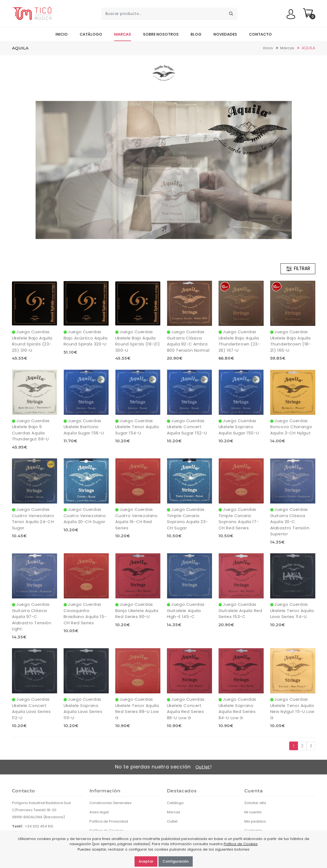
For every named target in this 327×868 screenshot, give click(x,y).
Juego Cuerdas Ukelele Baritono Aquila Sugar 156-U (84, 427)
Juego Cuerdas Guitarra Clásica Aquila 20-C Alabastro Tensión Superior (290, 522)
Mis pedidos (255, 821)
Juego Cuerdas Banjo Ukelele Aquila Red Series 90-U (137, 610)
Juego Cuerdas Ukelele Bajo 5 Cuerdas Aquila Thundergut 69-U (31, 430)
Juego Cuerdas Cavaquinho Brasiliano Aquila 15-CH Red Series (85, 614)
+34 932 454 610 (39, 826)
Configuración (176, 861)
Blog (196, 34)
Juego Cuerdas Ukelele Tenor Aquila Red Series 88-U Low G (137, 708)
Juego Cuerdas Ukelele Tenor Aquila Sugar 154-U (137, 427)
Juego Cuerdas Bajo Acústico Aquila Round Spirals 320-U (86, 338)
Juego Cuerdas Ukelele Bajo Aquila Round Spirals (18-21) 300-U (138, 341)
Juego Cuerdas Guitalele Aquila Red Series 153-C (240, 610)
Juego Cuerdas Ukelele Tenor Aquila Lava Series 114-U (292, 610)
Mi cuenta (253, 812)
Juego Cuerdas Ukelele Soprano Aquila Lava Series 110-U (83, 708)
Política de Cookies (241, 844)
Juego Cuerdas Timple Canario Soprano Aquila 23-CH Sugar (188, 519)
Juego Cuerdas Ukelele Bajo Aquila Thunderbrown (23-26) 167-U (239, 341)
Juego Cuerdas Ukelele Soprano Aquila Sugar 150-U (239, 427)
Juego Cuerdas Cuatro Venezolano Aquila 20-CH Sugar (85, 515)
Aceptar (146, 861)
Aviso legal (99, 812)
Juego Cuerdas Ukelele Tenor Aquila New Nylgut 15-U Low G (292, 708)
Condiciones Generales (110, 803)
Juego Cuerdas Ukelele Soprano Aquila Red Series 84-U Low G (237, 708)
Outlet (203, 767)
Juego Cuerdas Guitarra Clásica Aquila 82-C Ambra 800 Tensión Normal (188, 341)
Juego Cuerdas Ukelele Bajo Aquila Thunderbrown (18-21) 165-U (291, 341)
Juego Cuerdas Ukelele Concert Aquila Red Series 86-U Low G (186, 708)
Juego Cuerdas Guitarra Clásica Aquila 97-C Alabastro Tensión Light (32, 617)
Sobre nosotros (161, 34)
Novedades (225, 34)
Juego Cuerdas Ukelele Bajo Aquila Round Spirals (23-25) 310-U (32, 341)
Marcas (123, 34)
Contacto (260, 34)
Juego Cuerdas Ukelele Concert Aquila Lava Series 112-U (31, 708)
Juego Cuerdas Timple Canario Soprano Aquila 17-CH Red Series (239, 519)
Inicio (62, 34)
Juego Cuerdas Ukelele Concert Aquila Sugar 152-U (187, 427)
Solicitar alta (255, 803)
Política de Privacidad (109, 821)
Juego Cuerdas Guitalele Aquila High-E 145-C (186, 610)
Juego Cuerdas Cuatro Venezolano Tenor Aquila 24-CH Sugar (33, 519)
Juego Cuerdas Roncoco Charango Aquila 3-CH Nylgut (291, 427)
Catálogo (91, 34)
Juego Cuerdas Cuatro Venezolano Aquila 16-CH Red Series (136, 519)
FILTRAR (298, 269)
